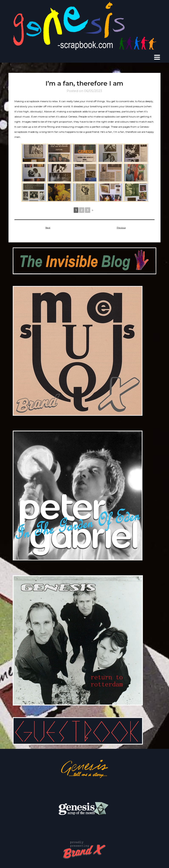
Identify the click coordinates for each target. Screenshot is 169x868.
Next (48, 227)
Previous (121, 227)
